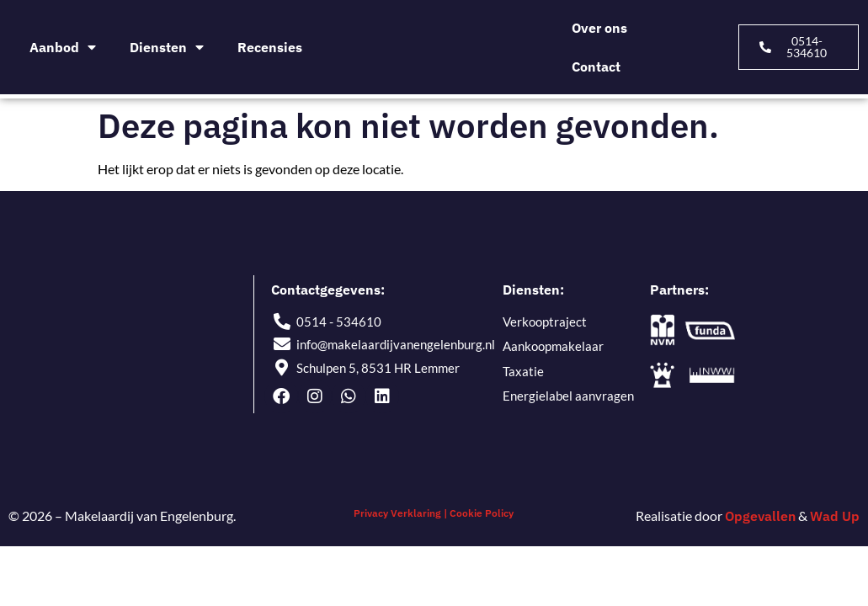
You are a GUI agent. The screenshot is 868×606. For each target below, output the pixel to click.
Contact (596, 66)
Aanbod (63, 47)
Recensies (270, 47)
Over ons (599, 28)
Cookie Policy (482, 513)
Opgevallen (760, 516)
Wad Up (835, 516)
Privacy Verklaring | (401, 513)
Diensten (167, 47)
